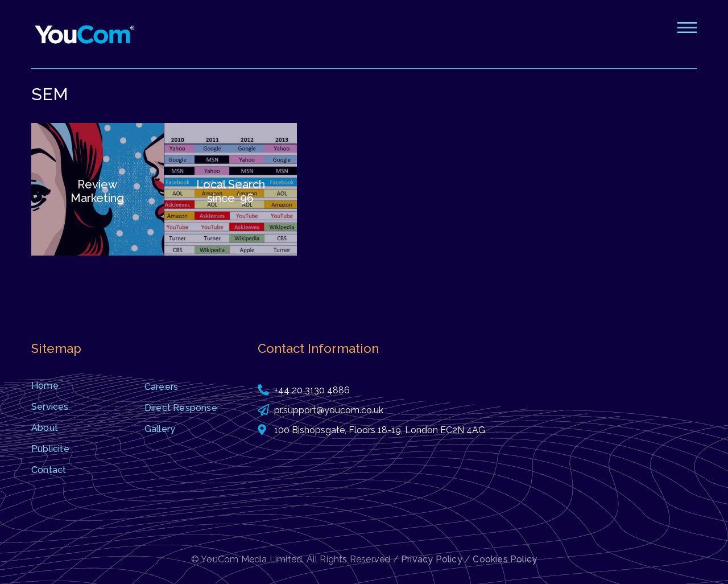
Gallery (160, 429)
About (45, 428)
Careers (161, 387)
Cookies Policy (505, 559)
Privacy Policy (432, 559)
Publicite (50, 449)
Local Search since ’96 (231, 191)
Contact (49, 470)
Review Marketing (97, 191)
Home (45, 386)
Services (50, 407)
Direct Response (181, 408)
